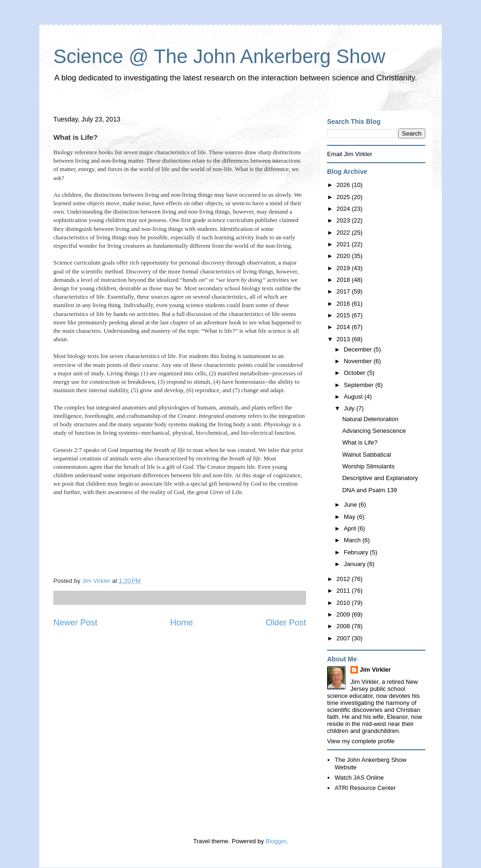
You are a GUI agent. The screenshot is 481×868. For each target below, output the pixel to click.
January (356, 564)
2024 (344, 209)
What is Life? (360, 442)
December (359, 349)
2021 (344, 244)
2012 (344, 579)
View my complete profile (361, 741)
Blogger (276, 841)
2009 (344, 614)
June (351, 505)
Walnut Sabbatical (366, 455)
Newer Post (75, 623)
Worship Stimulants (368, 466)
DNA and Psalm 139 (369, 490)
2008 (344, 626)
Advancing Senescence (374, 431)
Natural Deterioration (370, 419)
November (359, 361)
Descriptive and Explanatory (380, 478)
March (353, 540)
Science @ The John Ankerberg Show (219, 56)
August (354, 397)
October (356, 373)
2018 (344, 280)
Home (182, 623)
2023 (344, 220)
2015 (344, 315)
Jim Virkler (375, 670)
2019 (344, 268)
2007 (344, 638)
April (351, 528)
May (350, 517)
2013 (344, 339)
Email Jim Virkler (350, 154)
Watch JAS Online (359, 778)
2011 (344, 591)
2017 (344, 291)
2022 (344, 233)
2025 (344, 197)
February (357, 552)
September (360, 385)
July (350, 408)
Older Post (286, 623)
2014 (344, 327)
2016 (344, 304)
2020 (344, 256)
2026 (344, 185)
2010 (344, 603)
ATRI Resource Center (365, 788)
